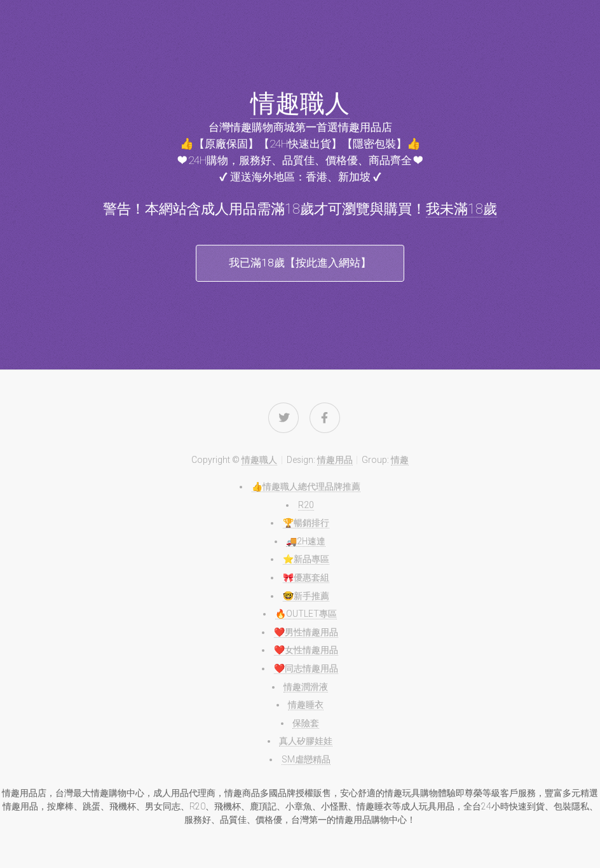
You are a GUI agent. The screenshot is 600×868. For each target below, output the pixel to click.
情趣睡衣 (306, 705)
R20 (306, 505)
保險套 (306, 723)
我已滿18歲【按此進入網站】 (300, 263)
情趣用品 (335, 460)
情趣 (400, 460)
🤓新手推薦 (306, 596)
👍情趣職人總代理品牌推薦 (306, 486)
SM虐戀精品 (306, 759)
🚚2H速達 (306, 541)
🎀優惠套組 (306, 577)
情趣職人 (300, 104)
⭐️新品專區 (306, 559)
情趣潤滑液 (306, 687)
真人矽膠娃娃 (306, 741)
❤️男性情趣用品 (306, 632)
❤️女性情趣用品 (306, 650)
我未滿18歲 (461, 209)
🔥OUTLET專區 (306, 614)
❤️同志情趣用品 (306, 668)
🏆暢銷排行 (306, 523)
